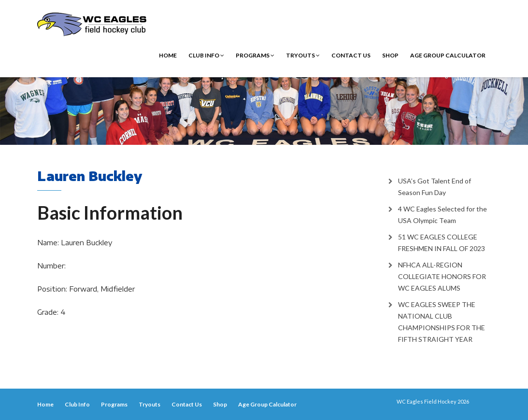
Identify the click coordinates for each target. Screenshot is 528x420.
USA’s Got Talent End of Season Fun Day (435, 187)
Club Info (206, 55)
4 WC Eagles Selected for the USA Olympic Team (442, 215)
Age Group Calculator (448, 55)
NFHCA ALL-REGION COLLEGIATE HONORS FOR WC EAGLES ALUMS (442, 276)
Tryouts (303, 55)
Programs (255, 55)
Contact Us (351, 55)
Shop (390, 55)
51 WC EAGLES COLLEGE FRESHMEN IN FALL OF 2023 (442, 243)
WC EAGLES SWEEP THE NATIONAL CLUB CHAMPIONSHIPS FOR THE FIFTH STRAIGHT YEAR (442, 322)
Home (168, 55)
